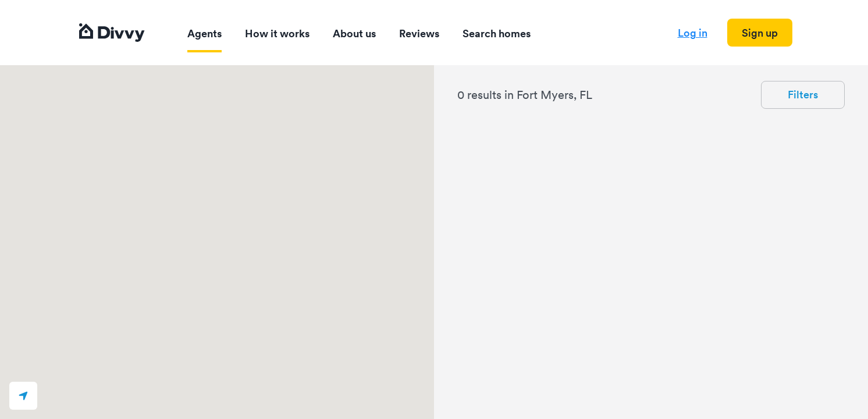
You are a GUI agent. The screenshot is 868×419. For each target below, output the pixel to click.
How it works (277, 33)
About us (354, 33)
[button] (23, 396)
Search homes (497, 33)
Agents (204, 33)
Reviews (419, 33)
